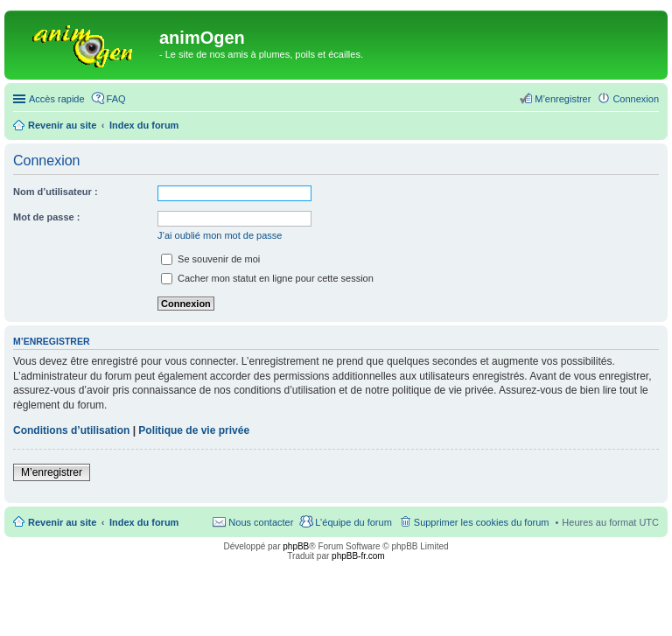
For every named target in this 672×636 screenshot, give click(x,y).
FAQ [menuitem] (116, 99)
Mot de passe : (46, 217)
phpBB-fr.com (358, 556)
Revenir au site (62, 522)
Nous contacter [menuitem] (261, 522)
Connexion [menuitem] (636, 99)
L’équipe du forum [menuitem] (353, 522)
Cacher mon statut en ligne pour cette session (267, 278)
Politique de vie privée (194, 430)
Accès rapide (57, 99)
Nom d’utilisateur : (56, 192)
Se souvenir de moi (210, 259)
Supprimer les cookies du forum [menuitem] (482, 522)
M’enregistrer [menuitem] (563, 99)
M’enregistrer (52, 472)
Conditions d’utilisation (71, 430)
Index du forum (144, 522)
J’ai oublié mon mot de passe (220, 235)
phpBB (296, 546)
